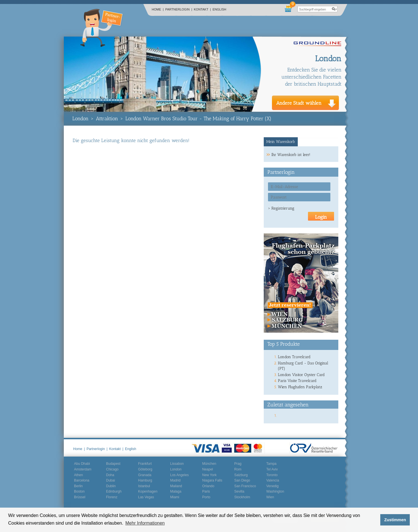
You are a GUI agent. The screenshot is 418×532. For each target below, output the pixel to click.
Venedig (272, 486)
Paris (206, 491)
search (334, 9)
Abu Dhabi (82, 464)
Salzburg (241, 475)
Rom (238, 469)
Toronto (272, 475)
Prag (238, 464)
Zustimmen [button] (395, 520)
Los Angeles (179, 475)
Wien (270, 497)
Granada (145, 475)
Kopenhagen (148, 491)
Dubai (110, 480)
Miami (175, 497)
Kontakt (202, 9)
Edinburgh (114, 491)
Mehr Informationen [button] (145, 523)
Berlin (78, 486)
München (209, 464)
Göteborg (145, 469)
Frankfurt (145, 464)
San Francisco (245, 486)
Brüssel (80, 497)
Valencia (273, 480)
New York (209, 475)
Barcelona (82, 480)
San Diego (242, 480)
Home (158, 9)
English (219, 9)
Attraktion (107, 119)
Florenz (112, 497)
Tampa (271, 464)
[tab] (281, 142)
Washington (275, 491)
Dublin (111, 486)
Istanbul (144, 486)
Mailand (176, 486)
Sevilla (239, 491)
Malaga (176, 491)
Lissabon (177, 464)
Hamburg (145, 480)
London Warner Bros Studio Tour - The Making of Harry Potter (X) (198, 119)
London (80, 119)
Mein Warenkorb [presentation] (281, 142)
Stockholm (242, 497)
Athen (78, 475)
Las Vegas (146, 497)
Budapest (113, 464)
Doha (110, 475)
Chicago (112, 469)
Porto (206, 497)
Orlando (208, 486)
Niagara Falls (212, 480)
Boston (79, 491)
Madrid (175, 480)
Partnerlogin (179, 9)
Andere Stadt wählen (299, 103)
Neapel (208, 469)
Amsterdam (83, 469)
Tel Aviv (272, 469)
